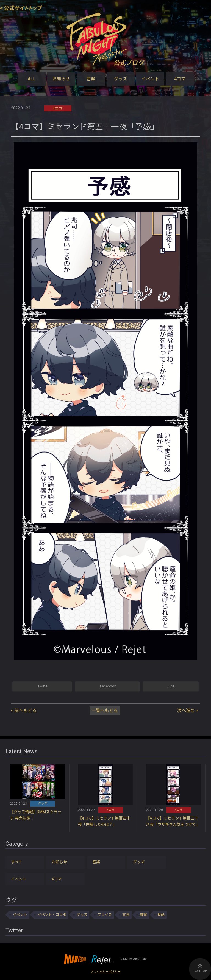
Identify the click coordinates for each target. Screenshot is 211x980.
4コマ (180, 79)
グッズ (121, 79)
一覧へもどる (105, 711)
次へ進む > (188, 711)
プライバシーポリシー (105, 972)
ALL (32, 79)
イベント (150, 79)
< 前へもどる (24, 711)
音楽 (91, 79)
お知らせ (61, 79)
